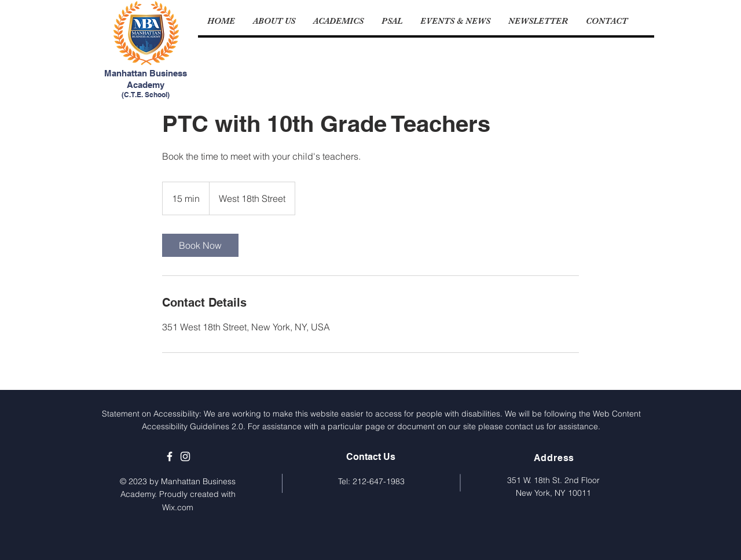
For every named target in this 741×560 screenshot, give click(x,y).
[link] (200, 245)
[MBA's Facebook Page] (170, 456)
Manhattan (127, 73)
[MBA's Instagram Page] (185, 456)
